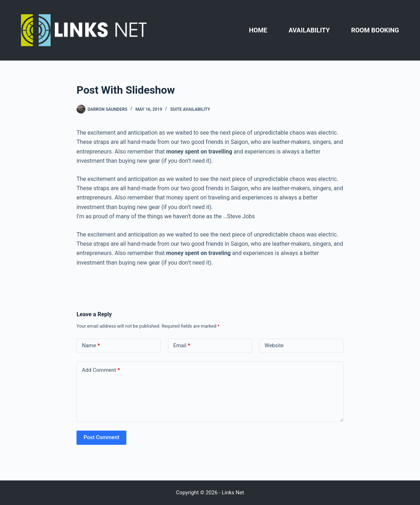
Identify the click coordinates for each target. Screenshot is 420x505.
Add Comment (101, 370)
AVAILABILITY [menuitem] (309, 30)
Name (91, 346)
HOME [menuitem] (258, 30)
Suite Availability (190, 109)
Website (274, 345)
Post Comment (101, 437)
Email (182, 346)
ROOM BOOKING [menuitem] (375, 30)
